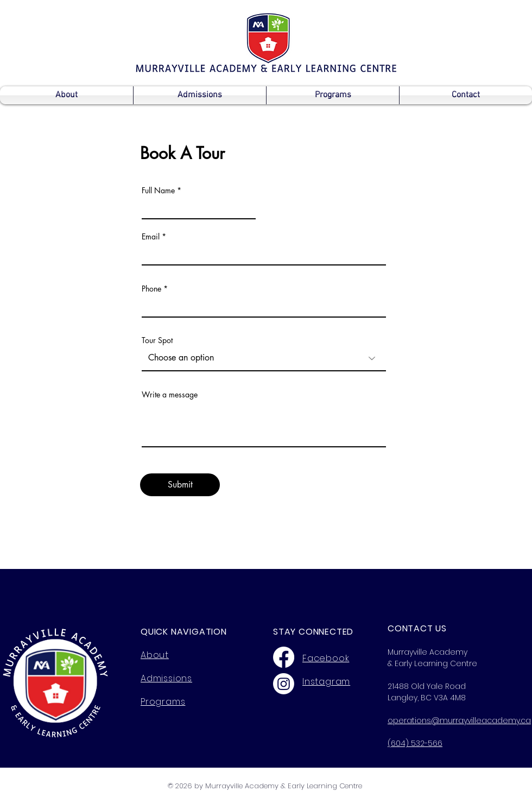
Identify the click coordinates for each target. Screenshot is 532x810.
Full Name (158, 191)
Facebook (326, 658)
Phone (151, 289)
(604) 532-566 (415, 743)
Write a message (170, 395)
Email (151, 237)
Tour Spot (157, 340)
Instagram (326, 682)
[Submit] (180, 485)
